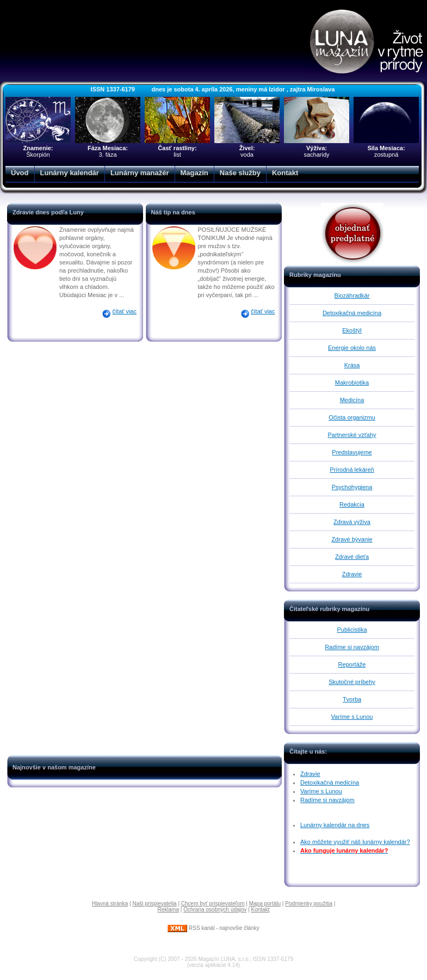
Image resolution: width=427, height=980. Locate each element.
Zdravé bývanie (352, 539)
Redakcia (352, 504)
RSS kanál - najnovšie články (213, 928)
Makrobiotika (352, 383)
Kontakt (285, 173)
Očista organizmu (352, 417)
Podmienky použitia (309, 904)
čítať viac (125, 311)
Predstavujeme (352, 452)
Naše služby (240, 173)
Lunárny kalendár (70, 173)
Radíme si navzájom (352, 647)
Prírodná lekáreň (352, 470)
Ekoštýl (352, 330)
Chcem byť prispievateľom (213, 904)
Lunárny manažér (140, 173)
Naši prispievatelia (155, 904)
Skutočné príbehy (352, 682)
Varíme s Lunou (352, 717)
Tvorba (352, 699)
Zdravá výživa (352, 522)
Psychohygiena (352, 487)
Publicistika (352, 630)
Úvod (20, 173)
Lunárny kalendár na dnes (335, 825)
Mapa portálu (265, 904)
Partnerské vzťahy (352, 435)
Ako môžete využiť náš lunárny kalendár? (355, 842)
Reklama (168, 910)
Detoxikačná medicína (352, 313)
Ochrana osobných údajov (215, 910)
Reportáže (352, 664)
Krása (352, 365)
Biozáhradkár (352, 295)
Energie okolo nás (352, 348)
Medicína (352, 400)
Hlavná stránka (110, 904)
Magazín (194, 173)
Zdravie (352, 574)
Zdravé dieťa (352, 557)
